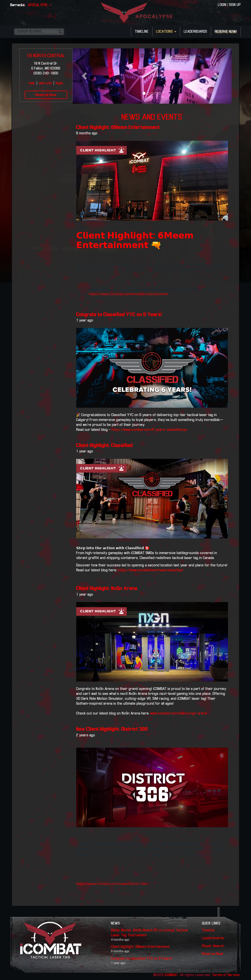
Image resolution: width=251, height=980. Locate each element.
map (32, 83)
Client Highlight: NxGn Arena (107, 588)
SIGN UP (235, 5)
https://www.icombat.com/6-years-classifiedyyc (149, 430)
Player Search (213, 946)
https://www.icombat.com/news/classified (151, 570)
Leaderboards (213, 938)
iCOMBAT (171, 975)
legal (59, 83)
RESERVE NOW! (226, 32)
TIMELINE (142, 32)
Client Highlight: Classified (105, 446)
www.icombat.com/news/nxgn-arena (179, 714)
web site (45, 83)
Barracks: (18, 5)
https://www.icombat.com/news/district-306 (112, 884)
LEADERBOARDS (195, 32)
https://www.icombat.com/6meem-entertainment (129, 294)
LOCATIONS (166, 32)
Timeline (208, 930)
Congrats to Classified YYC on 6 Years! (119, 315)
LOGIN (222, 5)
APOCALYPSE (40, 5)
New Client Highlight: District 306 (112, 729)
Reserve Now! (46, 95)
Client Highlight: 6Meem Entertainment (118, 127)
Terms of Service (226, 975)
